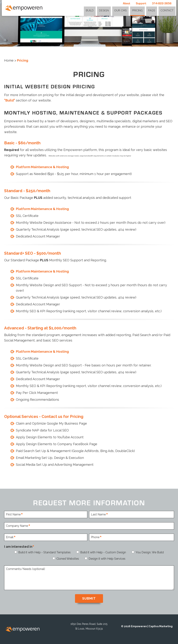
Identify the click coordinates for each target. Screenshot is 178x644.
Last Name (98, 515)
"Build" (10, 100)
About (126, 3)
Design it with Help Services (107, 559)
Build (98, 10)
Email (10, 537)
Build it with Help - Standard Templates (44, 552)
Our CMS (126, 10)
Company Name (17, 526)
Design (111, 10)
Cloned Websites (68, 559)
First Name (13, 515)
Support (141, 3)
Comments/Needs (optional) (25, 569)
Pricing (141, 10)
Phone (95, 537)
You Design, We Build (150, 552)
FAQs (154, 10)
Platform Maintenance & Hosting (42, 167)
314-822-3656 (162, 3)
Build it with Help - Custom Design (103, 552)
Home (9, 60)
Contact (168, 10)
